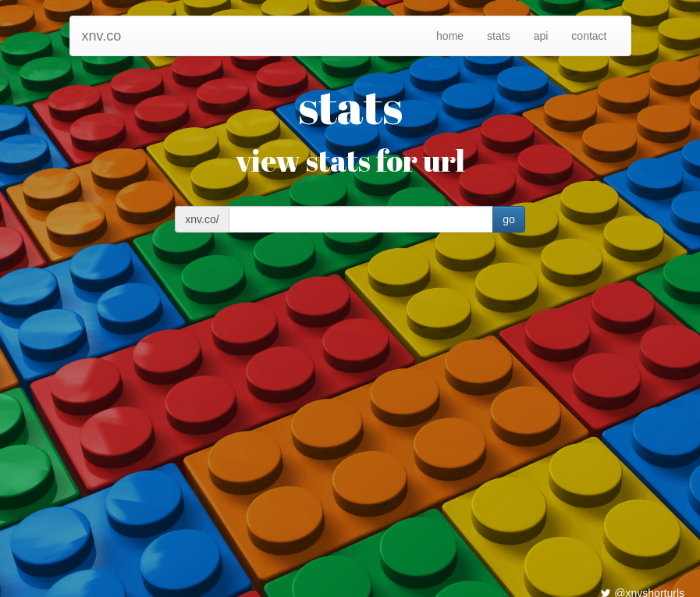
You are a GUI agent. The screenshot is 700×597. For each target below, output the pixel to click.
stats (499, 36)
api (541, 36)
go (509, 219)
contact (589, 36)
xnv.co (102, 36)
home (450, 36)
